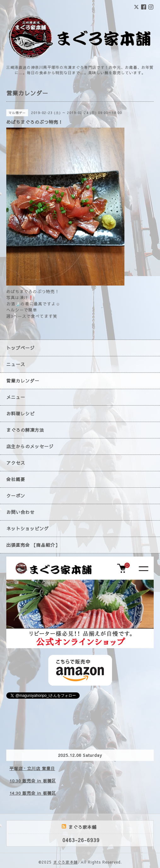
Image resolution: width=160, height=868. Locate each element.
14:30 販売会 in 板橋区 (33, 793)
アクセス (16, 463)
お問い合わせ (20, 512)
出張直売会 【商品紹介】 (33, 545)
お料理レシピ (20, 413)
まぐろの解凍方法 (25, 430)
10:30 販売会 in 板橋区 (33, 781)
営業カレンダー (23, 381)
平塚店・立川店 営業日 (32, 769)
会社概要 (16, 479)
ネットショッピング (28, 528)
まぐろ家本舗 (66, 862)
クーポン (16, 496)
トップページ (20, 348)
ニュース (16, 364)
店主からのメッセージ (30, 446)
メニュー (16, 397)
